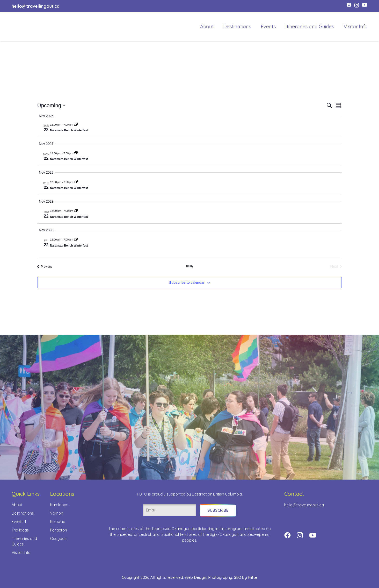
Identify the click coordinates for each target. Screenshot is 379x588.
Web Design (195, 577)
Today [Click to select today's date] (189, 266)
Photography (220, 577)
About (17, 505)
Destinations (23, 513)
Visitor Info (21, 553)
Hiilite (252, 577)
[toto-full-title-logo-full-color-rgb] (22, 27)
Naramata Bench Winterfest (69, 130)
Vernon (57, 513)
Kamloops (59, 505)
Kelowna (58, 522)
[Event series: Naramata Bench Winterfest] (76, 125)
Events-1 (19, 522)
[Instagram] (357, 5)
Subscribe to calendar (187, 283)
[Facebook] (349, 5)
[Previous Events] (45, 267)
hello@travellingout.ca (304, 505)
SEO (238, 577)
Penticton (58, 530)
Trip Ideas (20, 530)
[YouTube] (365, 5)
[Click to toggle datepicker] (51, 105)
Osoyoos (58, 538)
